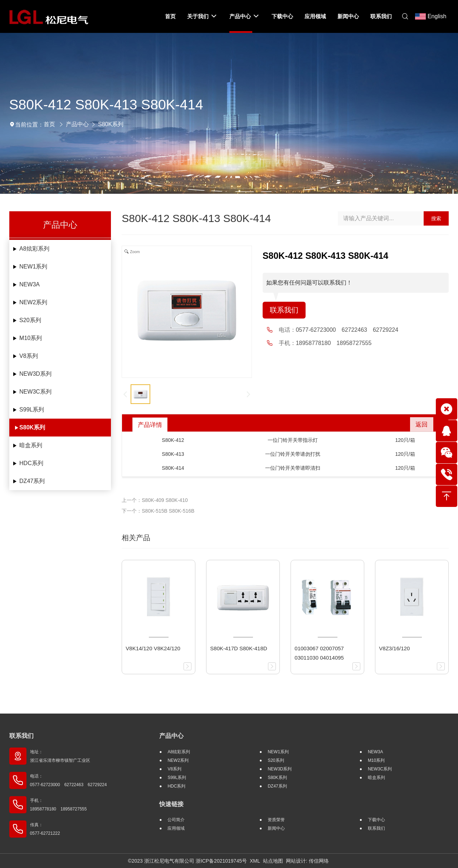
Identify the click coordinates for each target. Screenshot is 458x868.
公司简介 (176, 820)
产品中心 (77, 124)
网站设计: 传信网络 (307, 861)
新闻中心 (276, 828)
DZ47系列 (32, 481)
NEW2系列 (33, 302)
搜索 (436, 218)
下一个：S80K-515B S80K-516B (158, 511)
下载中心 (376, 820)
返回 (420, 425)
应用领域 (176, 828)
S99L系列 (32, 410)
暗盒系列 (31, 445)
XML (255, 861)
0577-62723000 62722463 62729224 (347, 330)
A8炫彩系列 (34, 249)
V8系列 (29, 356)
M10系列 (31, 338)
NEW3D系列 (35, 374)
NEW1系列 (33, 267)
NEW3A (30, 284)
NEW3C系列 (35, 392)
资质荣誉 (276, 820)
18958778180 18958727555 (334, 343)
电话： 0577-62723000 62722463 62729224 (69, 780)
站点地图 (273, 861)
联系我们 (284, 310)
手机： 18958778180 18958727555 (59, 805)
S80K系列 (111, 124)
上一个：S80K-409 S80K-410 (155, 500)
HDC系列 (31, 463)
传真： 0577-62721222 (45, 829)
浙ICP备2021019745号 (221, 861)
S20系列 (30, 320)
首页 (49, 124)
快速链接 (171, 804)
